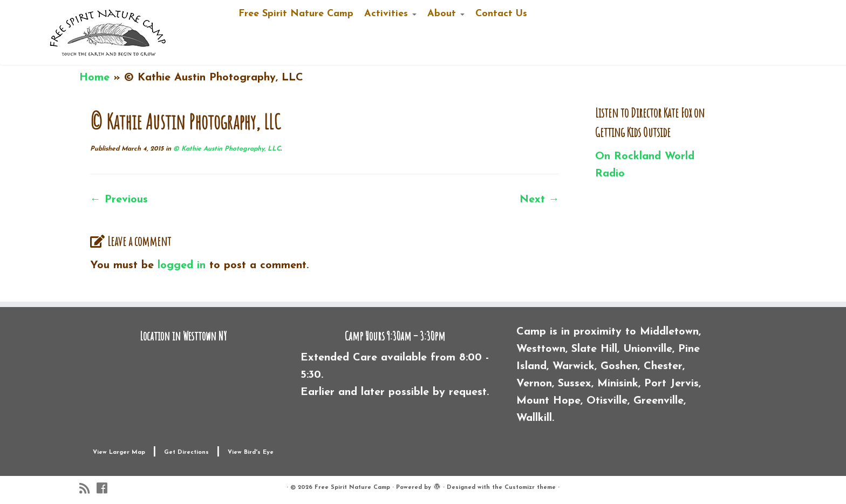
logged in (182, 265)
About (446, 14)
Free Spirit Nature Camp (296, 14)
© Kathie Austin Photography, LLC (226, 149)
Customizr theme (530, 488)
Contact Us (501, 14)
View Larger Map (119, 452)
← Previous (119, 200)
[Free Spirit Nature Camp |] (108, 32)
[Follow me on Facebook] (105, 489)
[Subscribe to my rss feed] (88, 489)
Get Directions (186, 452)
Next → (540, 200)
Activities (390, 14)
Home (94, 78)
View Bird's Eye (251, 452)
